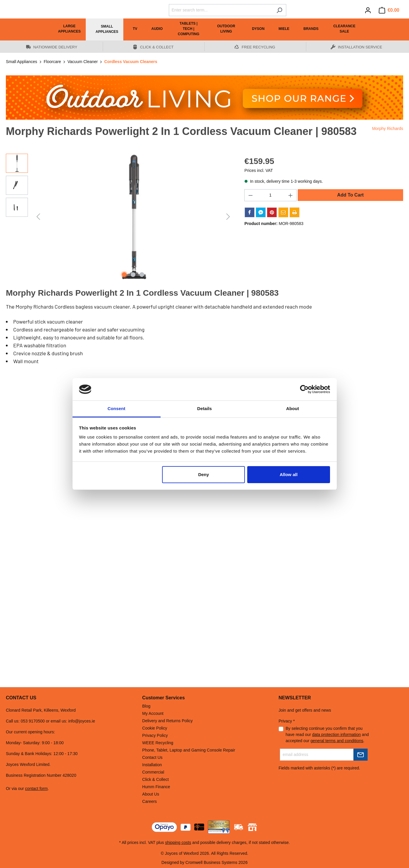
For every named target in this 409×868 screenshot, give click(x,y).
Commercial (153, 772)
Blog (146, 706)
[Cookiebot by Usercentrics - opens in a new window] (304, 389)
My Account (153, 713)
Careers (149, 801)
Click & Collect (155, 779)
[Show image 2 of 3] (133, 275)
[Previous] (38, 217)
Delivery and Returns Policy (167, 721)
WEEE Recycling (158, 743)
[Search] (279, 10)
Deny (204, 474)
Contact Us (152, 757)
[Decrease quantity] (250, 195)
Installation (152, 765)
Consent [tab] (116, 408)
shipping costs (178, 842)
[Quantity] (270, 195)
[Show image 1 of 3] (124, 275)
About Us (151, 794)
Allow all (289, 474)
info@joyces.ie (81, 721)
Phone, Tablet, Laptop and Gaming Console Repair (189, 750)
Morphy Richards (388, 128)
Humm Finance (156, 787)
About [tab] (293, 408)
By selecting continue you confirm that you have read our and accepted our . (327, 735)
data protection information (336, 735)
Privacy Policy (155, 735)
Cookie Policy (155, 728)
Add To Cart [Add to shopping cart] (350, 195)
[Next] (228, 217)
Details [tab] (205, 408)
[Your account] (368, 10)
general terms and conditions (337, 741)
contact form (36, 789)
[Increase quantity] (291, 195)
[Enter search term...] (221, 10)
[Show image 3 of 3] (142, 275)
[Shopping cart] (389, 10)
